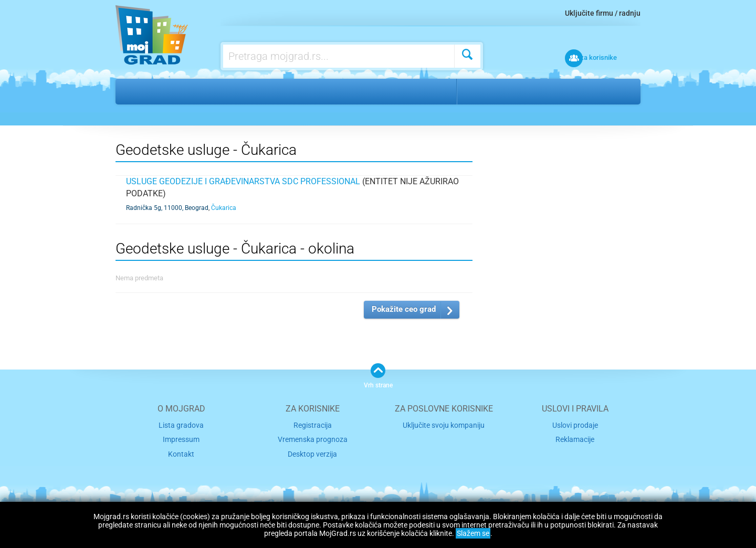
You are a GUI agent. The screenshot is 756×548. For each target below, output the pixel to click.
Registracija (313, 424)
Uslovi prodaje (575, 424)
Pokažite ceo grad (404, 309)
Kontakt (181, 451)
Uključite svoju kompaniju (444, 424)
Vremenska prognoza (312, 438)
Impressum (181, 438)
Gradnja (170, 91)
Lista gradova (181, 424)
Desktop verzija (313, 451)
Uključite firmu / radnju (603, 13)
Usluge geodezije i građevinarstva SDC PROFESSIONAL (243, 181)
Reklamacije (575, 438)
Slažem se (473, 533)
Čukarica (534, 91)
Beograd (485, 91)
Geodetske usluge (236, 91)
